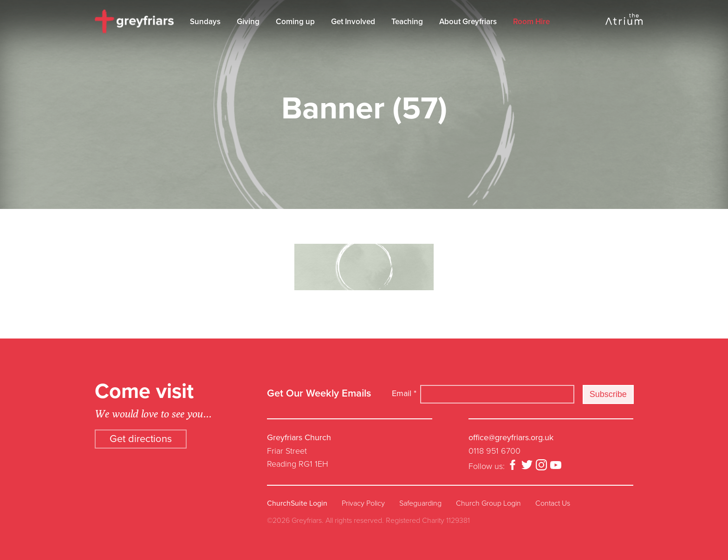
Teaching (407, 22)
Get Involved (353, 22)
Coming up (295, 22)
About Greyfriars (468, 22)
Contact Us (553, 503)
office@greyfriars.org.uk (511, 437)
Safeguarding (420, 503)
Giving (248, 22)
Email (404, 393)
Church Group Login (488, 503)
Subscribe (608, 394)
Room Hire (531, 22)
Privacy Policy (363, 503)
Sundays (205, 22)
